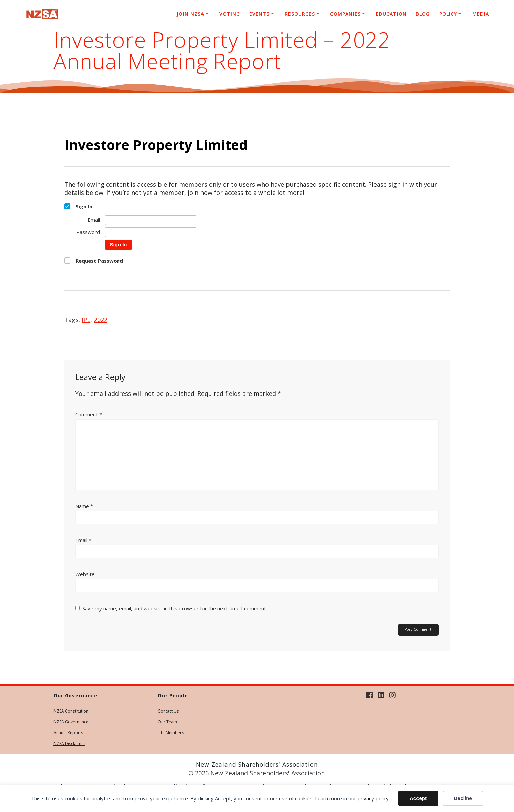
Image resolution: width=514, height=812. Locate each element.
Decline (463, 798)
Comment (89, 414)
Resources (300, 14)
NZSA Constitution (71, 711)
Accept (418, 798)
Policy (448, 14)
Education (391, 14)
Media (481, 14)
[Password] (151, 232)
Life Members (171, 733)
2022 (101, 320)
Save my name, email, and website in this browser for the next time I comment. (175, 608)
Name (84, 506)
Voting (230, 14)
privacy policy (373, 798)
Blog (423, 14)
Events (259, 14)
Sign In (119, 244)
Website (85, 574)
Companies (345, 14)
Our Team (167, 722)
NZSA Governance (71, 722)
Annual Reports (68, 733)
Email (83, 540)
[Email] (151, 220)
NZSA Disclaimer (69, 743)
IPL (86, 320)
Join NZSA (190, 14)
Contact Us (168, 711)
